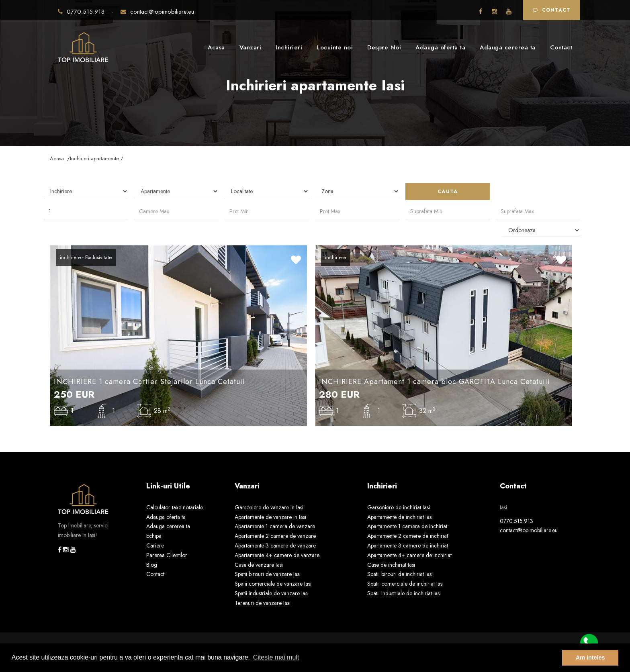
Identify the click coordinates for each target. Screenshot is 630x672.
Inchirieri (289, 47)
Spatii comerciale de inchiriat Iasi (405, 584)
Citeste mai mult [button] (276, 657)
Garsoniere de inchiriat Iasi (399, 507)
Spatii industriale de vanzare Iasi (272, 593)
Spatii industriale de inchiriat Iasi (404, 593)
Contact (552, 10)
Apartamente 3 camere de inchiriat (408, 545)
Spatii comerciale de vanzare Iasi (273, 584)
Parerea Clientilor (167, 555)
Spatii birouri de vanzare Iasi (268, 574)
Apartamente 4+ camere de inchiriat (409, 555)
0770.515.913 (82, 12)
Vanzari (251, 47)
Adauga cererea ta (508, 47)
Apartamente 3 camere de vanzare (275, 545)
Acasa (216, 47)
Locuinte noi (335, 47)
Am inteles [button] (590, 658)
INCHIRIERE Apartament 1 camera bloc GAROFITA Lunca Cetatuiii (435, 382)
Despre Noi (384, 47)
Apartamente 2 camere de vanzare (275, 536)
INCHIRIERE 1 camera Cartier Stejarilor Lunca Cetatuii (149, 382)
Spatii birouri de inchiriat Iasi (400, 574)
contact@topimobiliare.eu (157, 12)
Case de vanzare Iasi (259, 565)
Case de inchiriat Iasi (391, 565)
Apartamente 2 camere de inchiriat (408, 536)
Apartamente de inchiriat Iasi (400, 517)
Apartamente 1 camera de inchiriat (407, 526)
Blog (152, 565)
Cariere (155, 545)
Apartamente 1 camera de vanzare (275, 526)
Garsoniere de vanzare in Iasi (269, 507)
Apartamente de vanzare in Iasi (270, 517)
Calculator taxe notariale (175, 507)
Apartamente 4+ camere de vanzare (277, 555)
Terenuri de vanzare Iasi (263, 603)
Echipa (154, 536)
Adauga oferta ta (440, 47)
